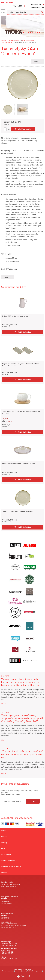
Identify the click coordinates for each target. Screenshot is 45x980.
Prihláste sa (36, 5)
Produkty (10, 40)
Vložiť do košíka (24, 129)
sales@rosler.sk (11, 945)
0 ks (14, 6)
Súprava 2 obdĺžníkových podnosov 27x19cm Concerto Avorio (21, 365)
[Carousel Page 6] (35, 33)
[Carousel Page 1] (24, 33)
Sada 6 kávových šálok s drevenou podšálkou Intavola (21, 412)
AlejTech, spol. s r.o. (36, 971)
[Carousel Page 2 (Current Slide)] (26, 33)
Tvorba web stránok (8, 971)
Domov (3, 40)
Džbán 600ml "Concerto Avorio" (15, 316)
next (41, 84)
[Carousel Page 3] (28, 33)
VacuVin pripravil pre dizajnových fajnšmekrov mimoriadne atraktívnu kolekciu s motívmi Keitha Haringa (21, 682)
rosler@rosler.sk (11, 886)
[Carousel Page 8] (40, 33)
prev (4, 84)
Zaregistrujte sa (38, 7)
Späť (36, 61)
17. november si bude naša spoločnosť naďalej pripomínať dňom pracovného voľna (22, 754)
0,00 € (20, 6)
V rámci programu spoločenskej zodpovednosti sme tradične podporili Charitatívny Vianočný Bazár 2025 (22, 718)
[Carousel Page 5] (33, 33)
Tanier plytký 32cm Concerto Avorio (25, 42)
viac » (4, 704)
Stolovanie (18, 40)
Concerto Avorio (7, 42)
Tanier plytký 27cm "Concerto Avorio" (18, 511)
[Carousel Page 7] (37, 33)
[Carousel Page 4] (31, 33)
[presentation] (19, 809)
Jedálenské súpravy (29, 40)
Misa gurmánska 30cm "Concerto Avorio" (19, 464)
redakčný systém (21, 971)
